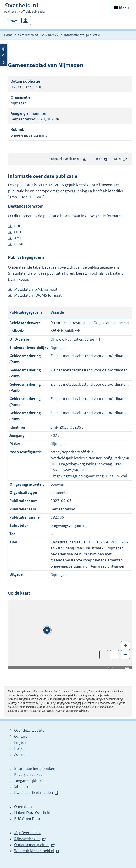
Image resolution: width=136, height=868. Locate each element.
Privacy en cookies (29, 775)
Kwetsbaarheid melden (34, 793)
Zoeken (20, 754)
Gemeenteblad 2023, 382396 (38, 35)
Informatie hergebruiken (35, 769)
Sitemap (21, 787)
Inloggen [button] (13, 20)
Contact (20, 736)
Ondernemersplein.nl (32, 845)
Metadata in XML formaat (36, 289)
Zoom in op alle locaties (115, 655)
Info (127, 667)
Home (8, 35)
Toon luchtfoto (104, 655)
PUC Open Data (27, 819)
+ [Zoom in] (125, 645)
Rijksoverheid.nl (27, 839)
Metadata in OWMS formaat (38, 295)
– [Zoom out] (125, 654)
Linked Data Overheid (32, 813)
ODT (18, 232)
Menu (124, 8)
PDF (17, 226)
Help (18, 748)
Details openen (4, 55)
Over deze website (29, 730)
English (20, 742)
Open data (23, 807)
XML (18, 238)
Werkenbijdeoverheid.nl (34, 851)
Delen (121, 159)
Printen (100, 159)
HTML (19, 244)
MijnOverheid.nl (27, 833)
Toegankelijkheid (28, 781)
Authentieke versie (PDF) (67, 160)
